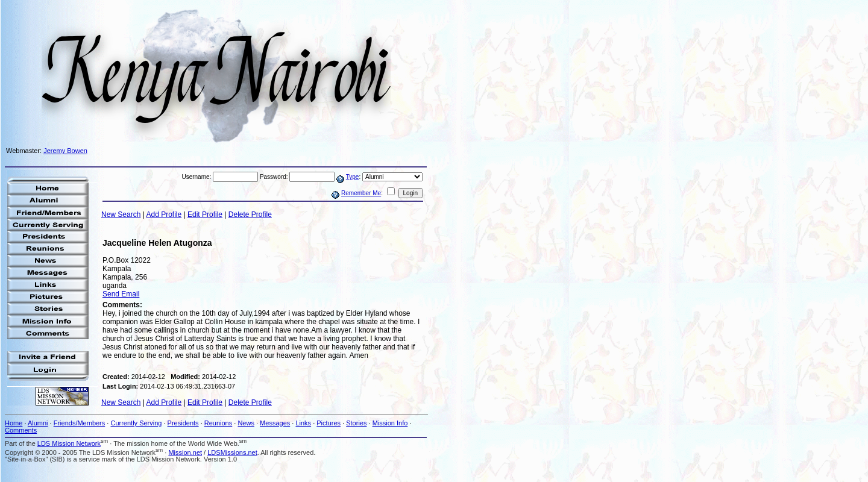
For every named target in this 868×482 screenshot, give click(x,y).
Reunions (218, 423)
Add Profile (164, 214)
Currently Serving (136, 423)
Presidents (183, 423)
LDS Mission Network (69, 443)
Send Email (121, 294)
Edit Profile (205, 214)
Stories (356, 423)
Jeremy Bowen (65, 151)
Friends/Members (80, 423)
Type (353, 177)
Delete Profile (250, 214)
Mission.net (185, 452)
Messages (275, 423)
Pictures (329, 423)
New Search (121, 214)
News (246, 423)
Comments (21, 430)
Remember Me (361, 193)
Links (303, 423)
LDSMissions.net (232, 452)
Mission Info (390, 423)
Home (14, 423)
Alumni (38, 423)
